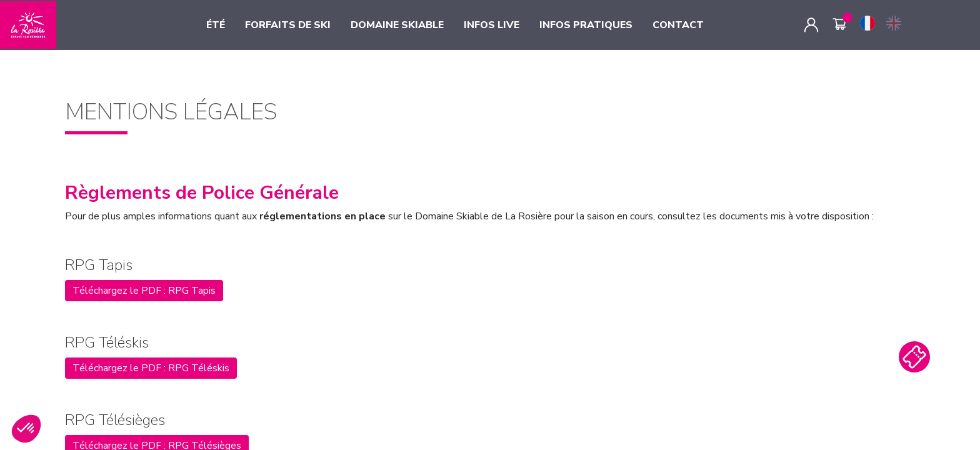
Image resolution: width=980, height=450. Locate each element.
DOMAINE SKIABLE (397, 25)
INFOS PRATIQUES (586, 25)
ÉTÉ (216, 25)
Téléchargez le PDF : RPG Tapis (144, 291)
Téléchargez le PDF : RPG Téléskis (151, 368)
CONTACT (678, 25)
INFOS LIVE (492, 25)
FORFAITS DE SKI (288, 25)
